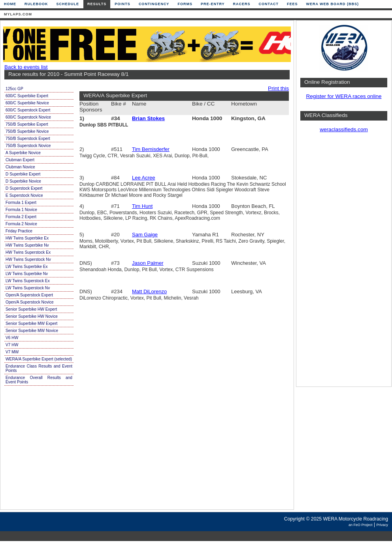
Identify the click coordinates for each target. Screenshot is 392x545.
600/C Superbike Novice (27, 103)
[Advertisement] (344, 263)
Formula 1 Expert (21, 203)
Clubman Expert (20, 160)
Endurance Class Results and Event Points (39, 368)
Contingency (154, 4)
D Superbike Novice (23, 181)
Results (97, 4)
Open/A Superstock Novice (30, 302)
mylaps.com (18, 14)
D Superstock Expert (24, 188)
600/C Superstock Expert (28, 110)
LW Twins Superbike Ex (27, 267)
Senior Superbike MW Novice (32, 331)
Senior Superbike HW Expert (31, 309)
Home (10, 4)
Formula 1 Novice (21, 210)
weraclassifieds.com (344, 129)
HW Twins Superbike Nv (27, 245)
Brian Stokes (148, 118)
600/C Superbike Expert (27, 96)
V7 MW (12, 352)
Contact (269, 4)
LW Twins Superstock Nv (28, 288)
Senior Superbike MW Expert (31, 323)
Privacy (382, 525)
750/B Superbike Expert (27, 124)
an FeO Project (361, 525)
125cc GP (14, 89)
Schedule (68, 4)
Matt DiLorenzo (149, 291)
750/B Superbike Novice (27, 131)
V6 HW (12, 338)
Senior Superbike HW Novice (32, 316)
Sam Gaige (145, 235)
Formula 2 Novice (21, 224)
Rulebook (36, 4)
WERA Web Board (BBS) (332, 4)
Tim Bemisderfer (151, 149)
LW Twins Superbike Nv (27, 274)
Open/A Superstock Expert (29, 295)
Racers (242, 4)
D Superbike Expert (23, 174)
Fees (292, 4)
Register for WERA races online (344, 96)
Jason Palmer (148, 263)
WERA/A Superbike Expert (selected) (39, 359)
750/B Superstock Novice (28, 146)
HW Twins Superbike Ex (27, 238)
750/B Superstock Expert (28, 139)
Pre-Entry (213, 4)
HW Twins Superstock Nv (28, 259)
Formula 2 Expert (21, 217)
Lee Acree (144, 178)
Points (122, 4)
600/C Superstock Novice (28, 117)
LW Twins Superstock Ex (28, 281)
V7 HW (12, 345)
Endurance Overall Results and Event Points (39, 380)
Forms (185, 4)
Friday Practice (19, 231)
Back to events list (26, 67)
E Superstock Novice (24, 195)
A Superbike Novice (23, 153)
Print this (278, 88)
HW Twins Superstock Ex (28, 252)
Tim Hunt (142, 206)
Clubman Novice (20, 167)
